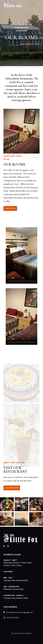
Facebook (4, 546)
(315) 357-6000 (11, 618)
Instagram (8, 546)
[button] (10, 208)
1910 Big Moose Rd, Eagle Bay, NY (18, 612)
